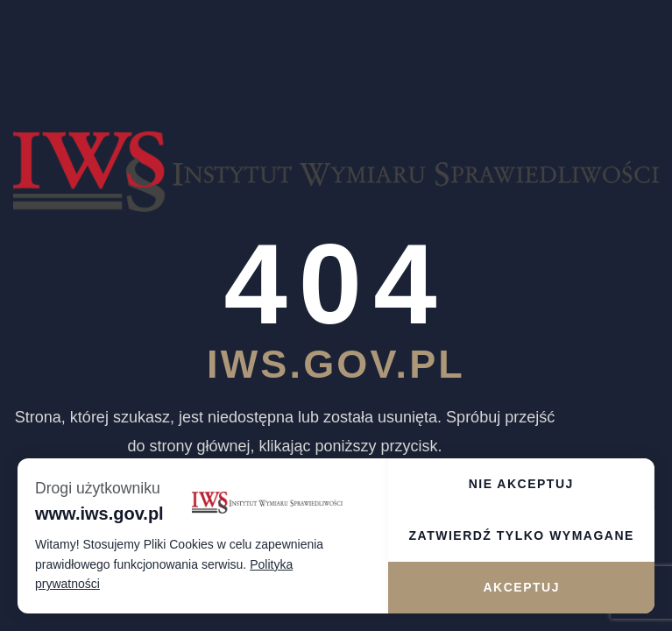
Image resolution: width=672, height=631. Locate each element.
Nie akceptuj (521, 484)
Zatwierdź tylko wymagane (522, 535)
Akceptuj (521, 587)
